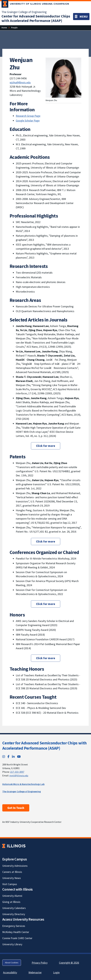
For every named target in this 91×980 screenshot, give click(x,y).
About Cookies (12, 963)
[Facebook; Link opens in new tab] (9, 757)
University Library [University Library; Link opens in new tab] (12, 944)
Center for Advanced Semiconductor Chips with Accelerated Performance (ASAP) (44, 745)
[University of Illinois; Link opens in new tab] (14, 846)
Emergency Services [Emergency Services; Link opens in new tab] (14, 926)
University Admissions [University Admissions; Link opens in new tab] (15, 866)
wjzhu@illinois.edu (20, 82)
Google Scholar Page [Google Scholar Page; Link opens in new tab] (28, 121)
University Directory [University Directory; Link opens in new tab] (14, 914)
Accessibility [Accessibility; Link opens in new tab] (10, 972)
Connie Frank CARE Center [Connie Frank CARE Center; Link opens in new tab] (17, 938)
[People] (14, 28)
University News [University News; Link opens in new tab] (12, 878)
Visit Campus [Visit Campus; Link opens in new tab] (10, 884)
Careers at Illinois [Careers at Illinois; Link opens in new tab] (12, 872)
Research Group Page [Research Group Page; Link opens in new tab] (28, 116)
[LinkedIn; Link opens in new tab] (13, 757)
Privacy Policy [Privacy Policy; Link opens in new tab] (40, 963)
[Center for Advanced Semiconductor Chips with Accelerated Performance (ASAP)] (36, 18)
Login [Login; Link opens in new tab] (56, 972)
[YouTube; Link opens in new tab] (19, 757)
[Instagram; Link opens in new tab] (4, 757)
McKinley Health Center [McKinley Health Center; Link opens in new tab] (16, 932)
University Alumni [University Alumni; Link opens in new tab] (12, 896)
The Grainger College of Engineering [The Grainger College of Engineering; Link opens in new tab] (24, 12)
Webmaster (35, 972)
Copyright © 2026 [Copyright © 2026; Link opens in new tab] (69, 963)
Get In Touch (16, 808)
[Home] (4, 28)
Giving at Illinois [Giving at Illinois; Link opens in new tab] (11, 902)
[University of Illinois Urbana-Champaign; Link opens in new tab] (35, 4)
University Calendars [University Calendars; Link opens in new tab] (14, 908)
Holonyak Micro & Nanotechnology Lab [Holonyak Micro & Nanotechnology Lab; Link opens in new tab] (23, 784)
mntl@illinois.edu (19, 775)
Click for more (46, 446)
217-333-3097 (17, 772)
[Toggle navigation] (81, 17)
